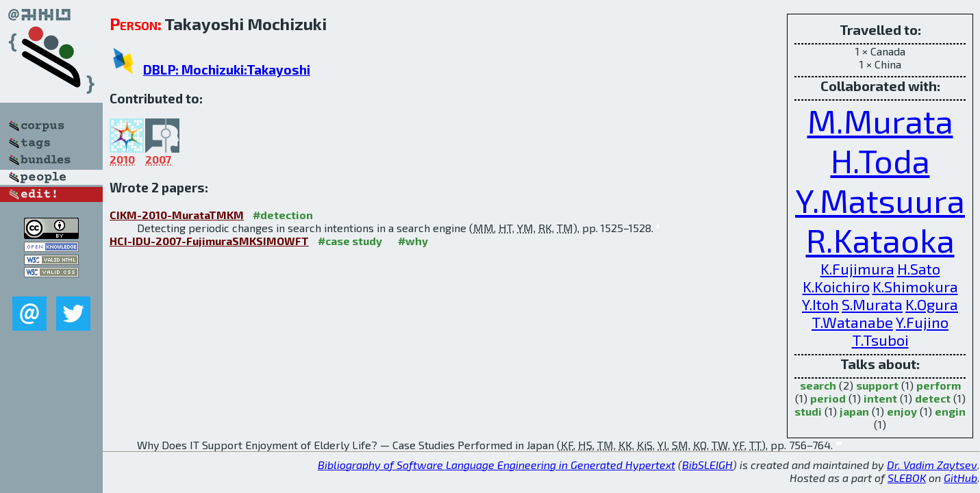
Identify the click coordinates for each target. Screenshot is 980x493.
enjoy (902, 411)
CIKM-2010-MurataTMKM (177, 215)
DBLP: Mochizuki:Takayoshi (227, 69)
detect (933, 398)
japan (854, 411)
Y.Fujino (922, 322)
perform (939, 385)
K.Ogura (932, 304)
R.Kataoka (880, 240)
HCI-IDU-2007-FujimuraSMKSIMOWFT (209, 241)
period (828, 398)
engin (950, 411)
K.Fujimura (857, 268)
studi (808, 411)
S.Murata (872, 304)
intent (880, 398)
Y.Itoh (820, 304)
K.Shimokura (915, 286)
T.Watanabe (852, 322)
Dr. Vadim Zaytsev (932, 465)
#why (413, 241)
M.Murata (880, 121)
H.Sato (919, 268)
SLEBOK (907, 478)
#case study (350, 241)
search (818, 385)
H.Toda (880, 160)
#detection (283, 215)
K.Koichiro (836, 286)
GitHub (960, 478)
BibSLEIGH (707, 465)
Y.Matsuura (880, 200)
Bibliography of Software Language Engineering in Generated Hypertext (497, 465)
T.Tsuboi (880, 340)
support (877, 385)
